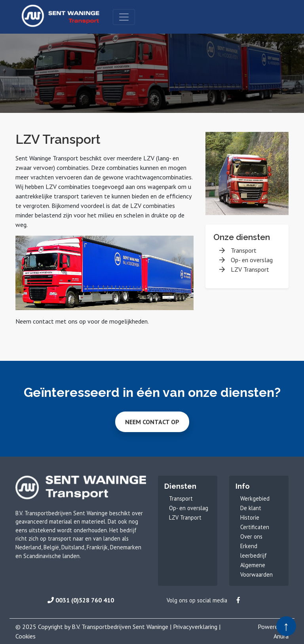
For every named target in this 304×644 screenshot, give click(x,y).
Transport (244, 250)
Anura (281, 636)
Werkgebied (255, 498)
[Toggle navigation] (124, 17)
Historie (250, 517)
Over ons (251, 536)
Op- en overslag (252, 260)
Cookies (26, 636)
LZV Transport (250, 269)
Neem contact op (152, 422)
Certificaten (255, 527)
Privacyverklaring (195, 627)
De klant (251, 508)
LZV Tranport (185, 517)
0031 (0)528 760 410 (81, 600)
